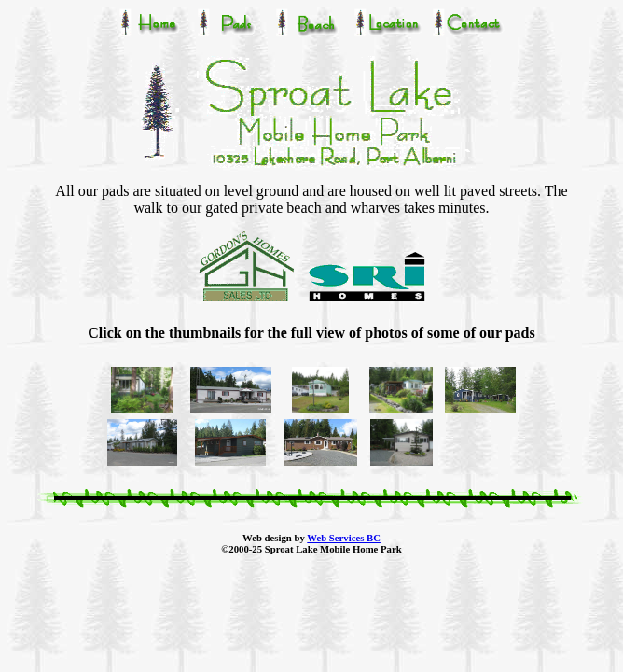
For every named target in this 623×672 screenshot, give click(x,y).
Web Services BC (344, 538)
